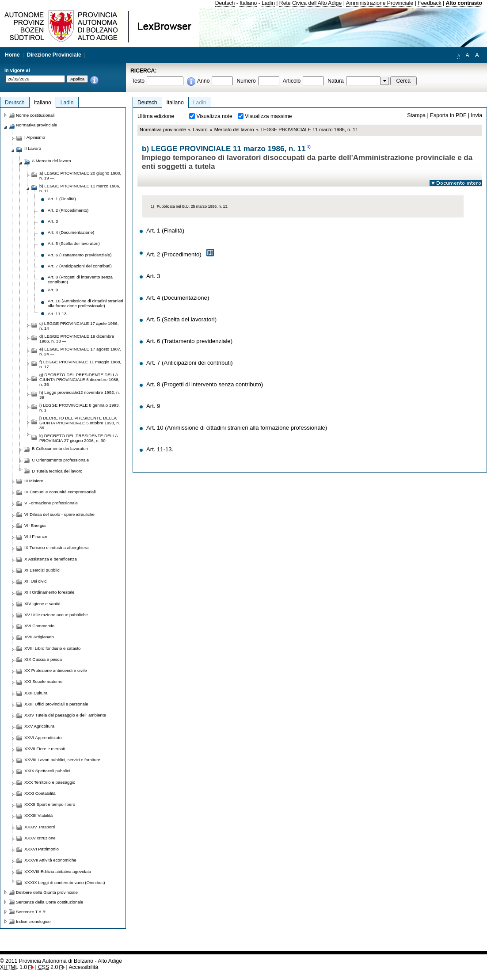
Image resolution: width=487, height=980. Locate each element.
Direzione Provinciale (54, 55)
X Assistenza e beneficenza (51, 559)
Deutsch (225, 3)
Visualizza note (214, 116)
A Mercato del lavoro (51, 161)
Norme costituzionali (35, 115)
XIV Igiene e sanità (42, 604)
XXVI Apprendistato (43, 738)
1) (309, 147)
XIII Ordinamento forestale (49, 592)
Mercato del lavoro (234, 130)
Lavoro (200, 130)
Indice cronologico (33, 921)
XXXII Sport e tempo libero (50, 804)
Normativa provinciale (163, 130)
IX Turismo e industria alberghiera (56, 547)
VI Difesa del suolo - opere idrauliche (59, 514)
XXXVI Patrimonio (42, 849)
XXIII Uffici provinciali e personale (56, 704)
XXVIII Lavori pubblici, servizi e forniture (62, 760)
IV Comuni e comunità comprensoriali (60, 492)
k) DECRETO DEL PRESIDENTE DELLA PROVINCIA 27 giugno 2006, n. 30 (78, 438)
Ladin (268, 3)
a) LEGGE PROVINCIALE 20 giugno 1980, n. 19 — (80, 175)
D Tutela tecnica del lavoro (57, 471)
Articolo (292, 81)
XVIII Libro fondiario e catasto (53, 648)
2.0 (48, 967)
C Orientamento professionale (60, 460)
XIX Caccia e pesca (43, 659)
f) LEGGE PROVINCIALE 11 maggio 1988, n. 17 (80, 364)
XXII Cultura (36, 693)
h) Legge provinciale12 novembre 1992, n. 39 (80, 395)
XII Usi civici (36, 581)
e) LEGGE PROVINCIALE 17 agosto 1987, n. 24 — (80, 351)
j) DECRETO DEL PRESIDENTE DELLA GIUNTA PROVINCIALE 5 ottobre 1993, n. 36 (80, 423)
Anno (203, 81)
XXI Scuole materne (43, 681)
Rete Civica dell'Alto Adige (311, 3)
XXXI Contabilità (40, 793)
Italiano (248, 3)
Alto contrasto (464, 3)
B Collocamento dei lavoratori (60, 448)
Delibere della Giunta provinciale (47, 892)
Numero (246, 81)
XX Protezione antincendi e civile (56, 670)
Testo (138, 81)
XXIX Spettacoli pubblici (47, 771)
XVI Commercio (39, 626)
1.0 (13, 967)
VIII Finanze (36, 536)
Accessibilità (83, 967)
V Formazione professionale (51, 503)
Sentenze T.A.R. (31, 912)
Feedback (429, 3)
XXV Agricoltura (39, 726)
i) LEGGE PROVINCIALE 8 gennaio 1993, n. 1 (80, 408)
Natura (336, 81)
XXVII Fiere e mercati (45, 749)
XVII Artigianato (39, 637)
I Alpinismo (35, 137)
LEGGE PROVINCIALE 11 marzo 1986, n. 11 (310, 130)
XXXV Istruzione (40, 838)
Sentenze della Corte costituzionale (49, 902)
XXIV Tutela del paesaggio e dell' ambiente (65, 715)
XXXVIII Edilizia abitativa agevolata (58, 871)
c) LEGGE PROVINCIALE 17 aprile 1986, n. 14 (79, 326)
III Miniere (34, 481)
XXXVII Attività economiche (50, 860)
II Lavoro (33, 148)
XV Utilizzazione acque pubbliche (56, 615)
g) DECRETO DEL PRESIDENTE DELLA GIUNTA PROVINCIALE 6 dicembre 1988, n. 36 (79, 379)
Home (12, 55)
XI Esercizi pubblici (42, 570)
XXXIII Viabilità (38, 815)
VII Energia (35, 525)
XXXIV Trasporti (40, 827)
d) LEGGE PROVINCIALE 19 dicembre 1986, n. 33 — (77, 339)
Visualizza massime (268, 116)
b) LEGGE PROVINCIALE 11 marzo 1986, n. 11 (80, 188)
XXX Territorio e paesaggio (50, 782)
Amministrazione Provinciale (380, 3)
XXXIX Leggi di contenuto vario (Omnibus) (65, 883)
